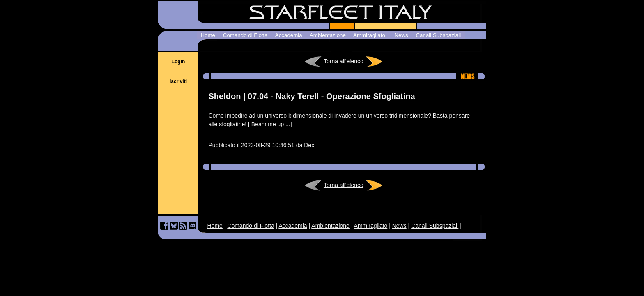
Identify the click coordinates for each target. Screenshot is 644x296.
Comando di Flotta (251, 226)
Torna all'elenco (344, 61)
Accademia (293, 226)
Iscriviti (178, 81)
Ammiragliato (371, 226)
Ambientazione (330, 226)
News (399, 226)
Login (178, 62)
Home (215, 226)
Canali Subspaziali (435, 226)
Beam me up (268, 124)
